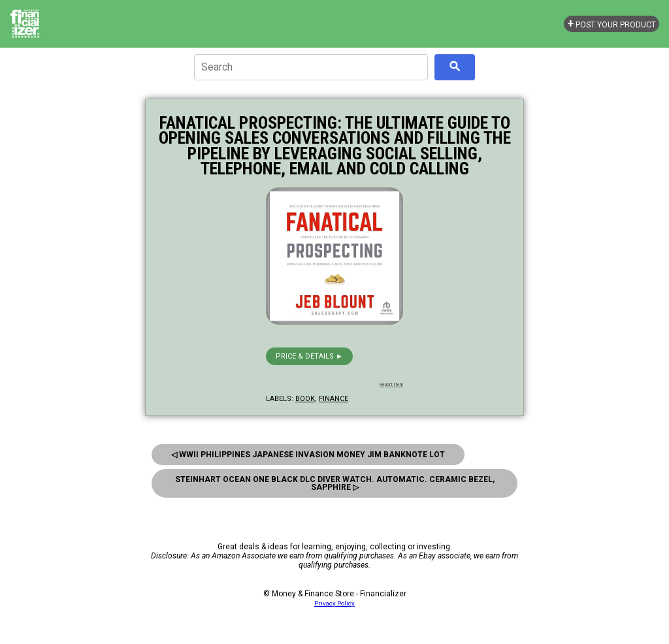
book (305, 399)
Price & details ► (309, 356)
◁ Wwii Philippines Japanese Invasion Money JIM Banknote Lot (308, 455)
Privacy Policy (334, 603)
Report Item (391, 385)
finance (334, 399)
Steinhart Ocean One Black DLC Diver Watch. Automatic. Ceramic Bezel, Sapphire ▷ (335, 483)
